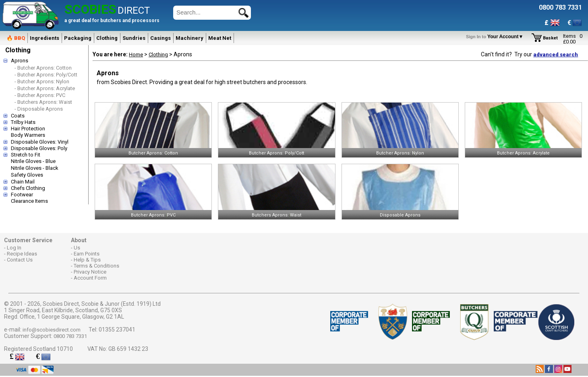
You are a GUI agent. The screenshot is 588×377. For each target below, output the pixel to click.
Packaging (78, 38)
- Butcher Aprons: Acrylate (45, 88)
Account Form (90, 278)
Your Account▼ (496, 37)
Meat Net (220, 38)
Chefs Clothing (28, 188)
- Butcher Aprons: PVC (40, 95)
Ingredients (45, 38)
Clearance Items (29, 201)
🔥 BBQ (16, 38)
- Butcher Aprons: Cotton (43, 68)
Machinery (189, 38)
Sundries (134, 38)
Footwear (22, 195)
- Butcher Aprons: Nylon (42, 81)
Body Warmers (28, 135)
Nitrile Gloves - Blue (33, 161)
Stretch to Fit (26, 155)
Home (136, 55)
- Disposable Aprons (39, 109)
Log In (14, 248)
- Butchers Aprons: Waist (43, 102)
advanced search (556, 55)
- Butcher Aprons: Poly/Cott (46, 75)
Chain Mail (23, 182)
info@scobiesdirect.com (52, 330)
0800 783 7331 (70, 336)
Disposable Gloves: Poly (39, 148)
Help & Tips (87, 260)
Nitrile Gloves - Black (35, 168)
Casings (160, 38)
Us (77, 248)
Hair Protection (28, 129)
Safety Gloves (27, 175)
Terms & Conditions (96, 266)
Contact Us (20, 260)
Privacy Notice (90, 272)
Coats (18, 116)
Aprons (20, 61)
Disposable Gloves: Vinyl (40, 142)
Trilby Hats (23, 122)
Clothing (107, 38)
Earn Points (87, 254)
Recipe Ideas (22, 254)
